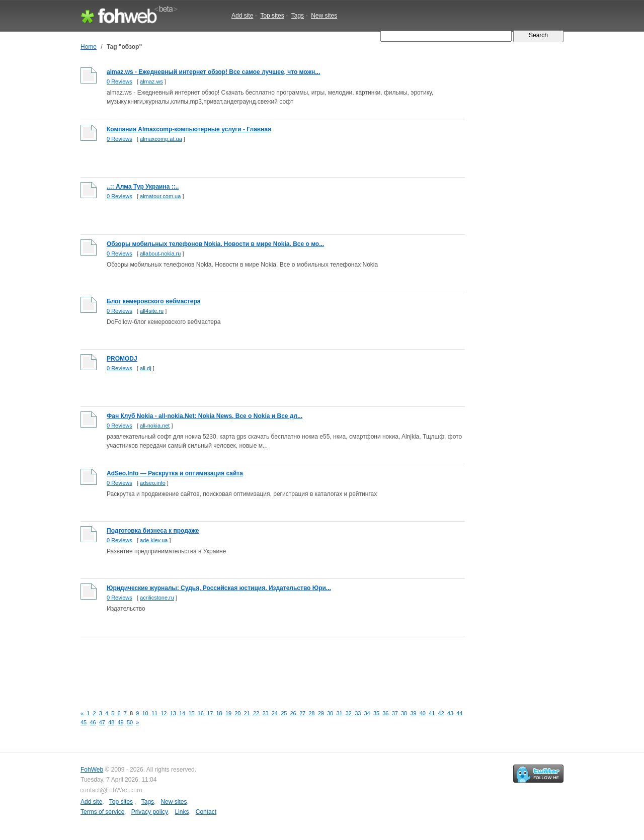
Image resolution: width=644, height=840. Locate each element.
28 (311, 713)
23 (265, 713)
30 (330, 713)
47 (102, 722)
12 (164, 713)
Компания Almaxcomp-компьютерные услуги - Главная (189, 129)
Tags (298, 16)
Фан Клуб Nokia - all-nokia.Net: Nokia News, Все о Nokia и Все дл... (205, 416)
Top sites (272, 16)
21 (247, 713)
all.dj (146, 368)
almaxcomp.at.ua (161, 139)
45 (84, 722)
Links (182, 812)
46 (93, 722)
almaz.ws (151, 81)
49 (121, 722)
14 (182, 713)
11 (154, 713)
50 (130, 722)
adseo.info (153, 483)
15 (191, 713)
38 (404, 713)
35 (376, 713)
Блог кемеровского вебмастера (154, 301)
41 (432, 713)
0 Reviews (119, 81)
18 (219, 713)
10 (145, 713)
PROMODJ (122, 359)
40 (423, 713)
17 (210, 713)
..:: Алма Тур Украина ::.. (143, 187)
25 (284, 713)
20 (237, 713)
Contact (206, 812)
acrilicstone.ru (157, 598)
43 (450, 713)
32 (349, 713)
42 (441, 713)
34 (367, 713)
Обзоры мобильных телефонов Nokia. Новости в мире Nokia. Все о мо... (215, 244)
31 (339, 713)
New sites (324, 16)
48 (111, 722)
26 (293, 713)
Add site (242, 16)
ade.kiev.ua (154, 540)
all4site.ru (152, 311)
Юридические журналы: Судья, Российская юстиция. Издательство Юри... (219, 588)
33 (358, 713)
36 (385, 713)
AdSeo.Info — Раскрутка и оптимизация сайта (175, 473)
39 (413, 713)
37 (395, 713)
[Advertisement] (264, 665)
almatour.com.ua (160, 196)
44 (459, 713)
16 (201, 713)
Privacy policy (150, 812)
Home (89, 47)
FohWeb (92, 770)
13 (173, 713)
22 (256, 713)
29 (321, 713)
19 (228, 713)
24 (275, 713)
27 (302, 713)
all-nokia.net (155, 426)
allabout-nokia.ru (160, 254)
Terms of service (102, 812)
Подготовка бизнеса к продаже (153, 531)
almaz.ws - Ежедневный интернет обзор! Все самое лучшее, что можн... (213, 72)
